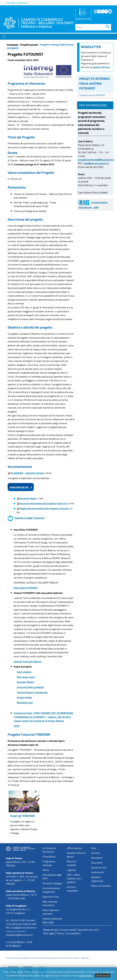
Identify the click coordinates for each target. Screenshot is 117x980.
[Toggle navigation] (4, 37)
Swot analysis (24, 672)
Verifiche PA (97, 872)
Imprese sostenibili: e (52, 920)
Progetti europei (29, 45)
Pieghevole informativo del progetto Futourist (44, 508)
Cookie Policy (86, 975)
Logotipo (71, 870)
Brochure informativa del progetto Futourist (43, 503)
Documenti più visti (88, 930)
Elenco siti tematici (101, 886)
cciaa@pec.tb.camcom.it (96, 163)
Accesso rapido (68, 930)
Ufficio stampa (74, 848)
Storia (46, 870)
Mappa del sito (51, 930)
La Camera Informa (100, 67)
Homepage (12, 45)
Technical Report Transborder (32, 692)
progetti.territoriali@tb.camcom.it (96, 160)
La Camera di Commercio (49, 850)
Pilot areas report (26, 677)
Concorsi (96, 853)
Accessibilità (73, 933)
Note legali (49, 933)
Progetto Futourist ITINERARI (92, 95)
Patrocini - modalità (72, 863)
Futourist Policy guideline (30, 687)
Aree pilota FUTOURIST (26, 588)
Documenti (97, 863)
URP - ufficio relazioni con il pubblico (74, 878)
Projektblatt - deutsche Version (27, 473)
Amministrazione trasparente (51, 890)
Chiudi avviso (103, 975)
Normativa (97, 858)
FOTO (17, 726)
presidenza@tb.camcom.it (19, 935)
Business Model (25, 682)
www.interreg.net (19, 487)
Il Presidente (49, 857)
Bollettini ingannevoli (97, 879)
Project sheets (24, 697)
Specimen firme (51, 897)
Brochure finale (28, 498)
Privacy (60, 933)
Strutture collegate (52, 883)
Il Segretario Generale (49, 863)
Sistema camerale (17, 3)
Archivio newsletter (73, 889)
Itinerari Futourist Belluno (28, 661)
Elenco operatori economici (51, 912)
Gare (94, 848)
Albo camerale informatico (50, 903)
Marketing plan (25, 703)
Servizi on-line (99, 867)
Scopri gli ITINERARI (23, 816)
